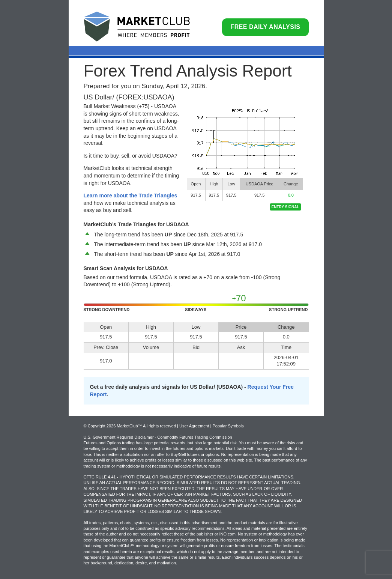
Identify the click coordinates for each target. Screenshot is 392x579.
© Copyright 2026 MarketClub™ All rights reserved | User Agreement (147, 426)
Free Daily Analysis (265, 27)
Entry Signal (285, 207)
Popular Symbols (228, 426)
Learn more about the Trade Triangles (131, 196)
